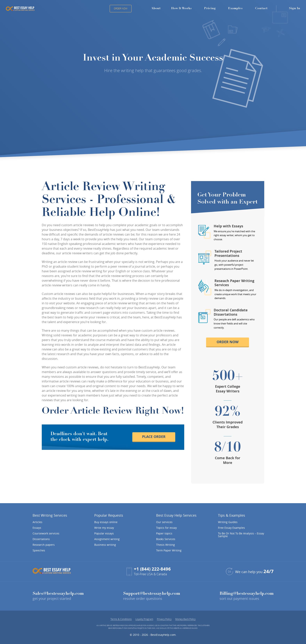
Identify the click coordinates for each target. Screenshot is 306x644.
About (156, 8)
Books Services (166, 539)
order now (228, 342)
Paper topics (164, 533)
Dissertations (41, 539)
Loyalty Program (144, 619)
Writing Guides (228, 522)
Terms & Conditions (121, 619)
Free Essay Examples (231, 528)
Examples (235, 8)
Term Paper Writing (169, 550)
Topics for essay (166, 528)
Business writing (105, 545)
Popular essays (104, 533)
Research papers (44, 545)
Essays (37, 528)
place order (154, 437)
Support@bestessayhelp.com (152, 594)
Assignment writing (107, 539)
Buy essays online (106, 522)
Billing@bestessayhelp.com (247, 594)
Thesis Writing (165, 545)
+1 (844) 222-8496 (152, 569)
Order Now (121, 8)
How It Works (181, 8)
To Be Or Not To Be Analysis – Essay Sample (241, 535)
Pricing (210, 8)
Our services (164, 522)
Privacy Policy (164, 619)
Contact (261, 8)
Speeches (39, 550)
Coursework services (46, 533)
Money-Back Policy (185, 619)
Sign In (295, 8)
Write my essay (104, 528)
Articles (37, 522)
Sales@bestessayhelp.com (58, 594)
